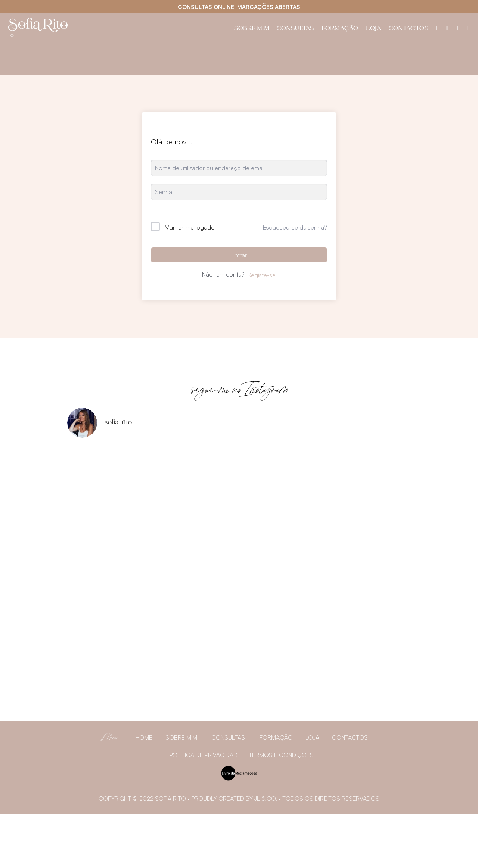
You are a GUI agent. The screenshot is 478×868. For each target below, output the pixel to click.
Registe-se (262, 275)
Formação (340, 29)
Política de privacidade (205, 755)
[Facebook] (447, 28)
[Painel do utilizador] (437, 28)
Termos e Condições (281, 755)
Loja (374, 29)
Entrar (239, 255)
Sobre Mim (252, 29)
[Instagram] (457, 28)
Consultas (295, 29)
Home (144, 737)
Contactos (409, 29)
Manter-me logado (190, 227)
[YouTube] (467, 28)
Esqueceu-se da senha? (295, 227)
